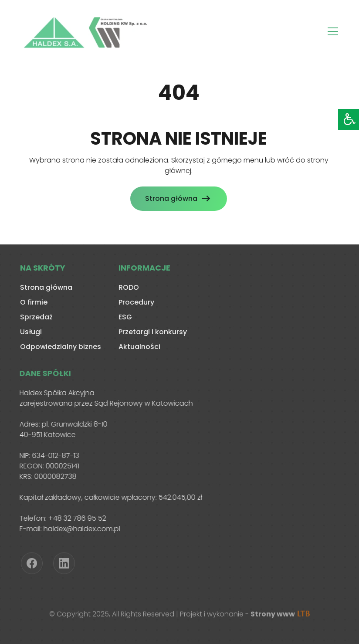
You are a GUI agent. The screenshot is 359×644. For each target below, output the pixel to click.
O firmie (32, 302)
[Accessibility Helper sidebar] (349, 119)
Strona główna (170, 198)
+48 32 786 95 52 (76, 518)
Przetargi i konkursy (151, 332)
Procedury (135, 302)
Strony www (280, 615)
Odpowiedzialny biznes (59, 347)
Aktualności (138, 347)
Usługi (30, 332)
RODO (127, 287)
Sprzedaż (35, 317)
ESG (124, 317)
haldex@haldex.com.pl (80, 529)
